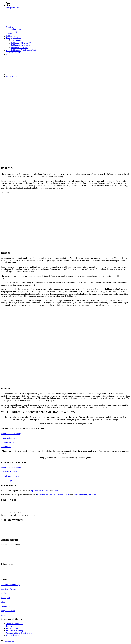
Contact (4, 615)
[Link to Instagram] (13, 38)
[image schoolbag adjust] (65, 442)
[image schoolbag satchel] (65, 434)
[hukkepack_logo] (20, 23)
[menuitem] (68, 29)
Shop (3, 602)
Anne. (56, 490)
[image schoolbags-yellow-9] (65, 481)
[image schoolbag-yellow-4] (65, 472)
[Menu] (11, 76)
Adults (4, 593)
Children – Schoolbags (10, 585)
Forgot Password (8, 611)
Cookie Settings (13, 635)
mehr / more (6, 192)
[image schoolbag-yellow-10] (65, 476)
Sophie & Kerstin (37, 490)
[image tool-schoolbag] (65, 447)
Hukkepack (6, 598)
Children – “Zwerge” (10, 589)
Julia (47, 490)
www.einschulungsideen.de (85, 495)
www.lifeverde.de (45, 495)
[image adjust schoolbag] (65, 438)
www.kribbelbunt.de (61, 495)
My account (6, 606)
